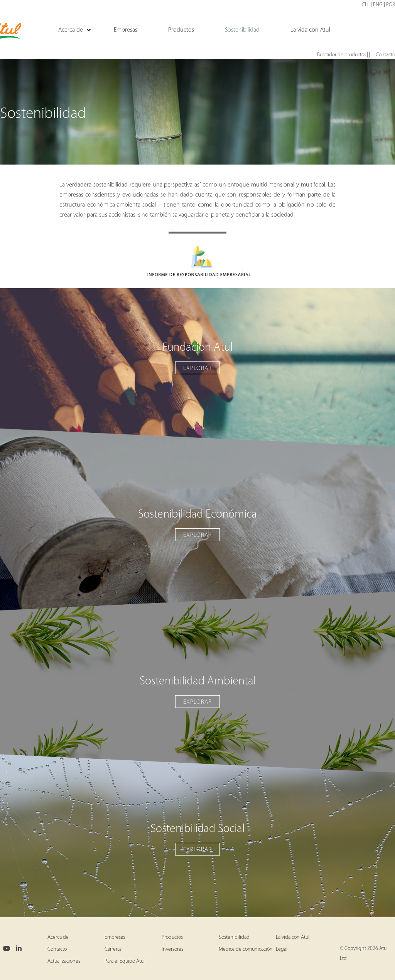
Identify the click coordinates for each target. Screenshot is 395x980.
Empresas (115, 937)
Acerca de (58, 937)
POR (391, 5)
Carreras (113, 949)
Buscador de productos (344, 55)
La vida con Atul (293, 937)
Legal (282, 949)
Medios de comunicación (246, 949)
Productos (172, 937)
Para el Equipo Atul (125, 961)
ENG (378, 5)
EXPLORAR (197, 368)
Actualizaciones (64, 961)
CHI (366, 5)
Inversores (172, 949)
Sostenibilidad (234, 937)
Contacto (385, 55)
